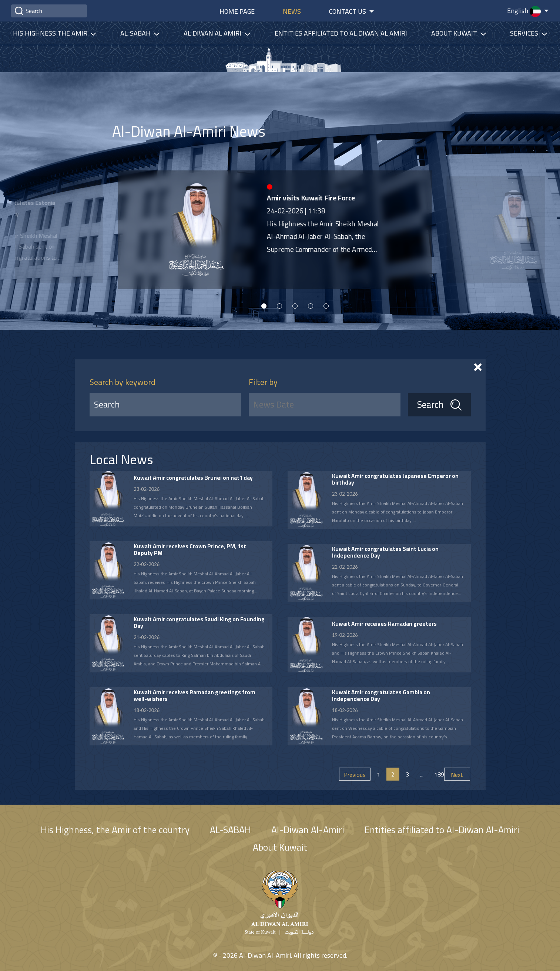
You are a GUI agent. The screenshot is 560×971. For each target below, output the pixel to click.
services (525, 33)
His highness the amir (51, 33)
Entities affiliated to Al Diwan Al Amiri (341, 33)
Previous (355, 775)
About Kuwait (455, 33)
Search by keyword (123, 382)
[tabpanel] (243, 230)
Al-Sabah (136, 33)
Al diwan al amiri (213, 33)
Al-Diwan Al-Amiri (308, 830)
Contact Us (348, 11)
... (422, 774)
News (292, 11)
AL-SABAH (230, 830)
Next (457, 775)
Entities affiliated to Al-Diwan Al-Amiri (442, 830)
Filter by (263, 382)
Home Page (237, 11)
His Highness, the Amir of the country (115, 830)
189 (438, 774)
